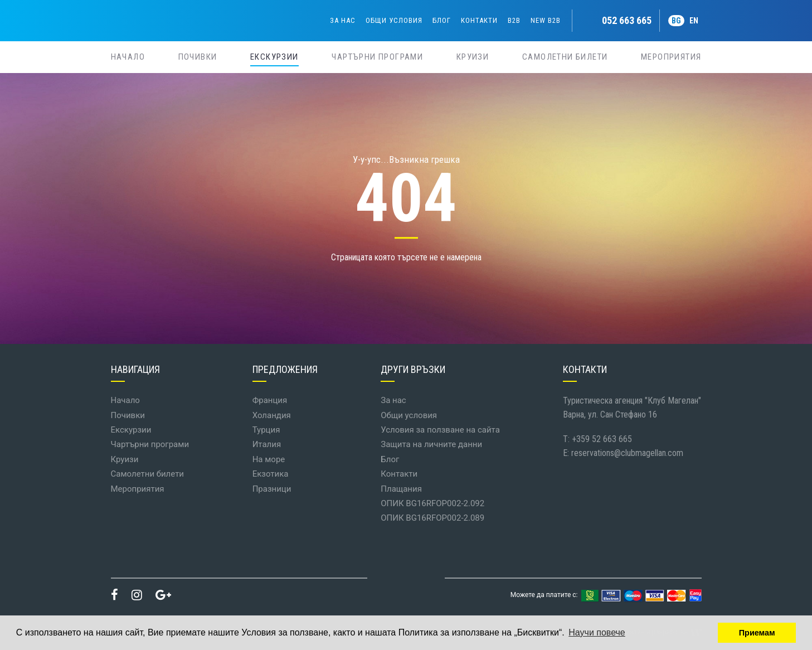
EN (694, 21)
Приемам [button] (757, 633)
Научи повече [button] (597, 632)
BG (676, 21)
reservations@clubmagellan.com (627, 453)
